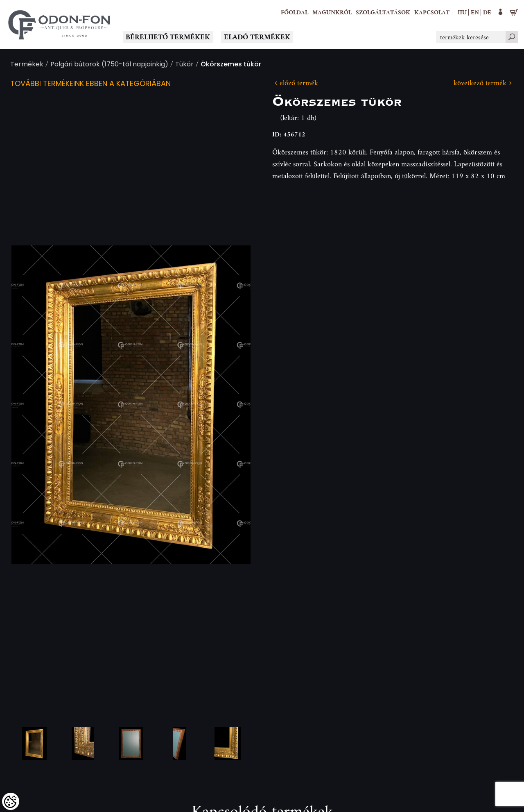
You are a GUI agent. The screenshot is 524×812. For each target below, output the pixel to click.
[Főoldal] (295, 12)
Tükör (184, 65)
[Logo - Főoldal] (59, 25)
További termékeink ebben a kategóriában (90, 84)
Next (231, 405)
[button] (332, 12)
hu (462, 12)
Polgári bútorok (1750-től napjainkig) (109, 65)
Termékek (27, 65)
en (475, 12)
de (487, 12)
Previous (31, 405)
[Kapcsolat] (432, 12)
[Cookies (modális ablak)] (11, 801)
